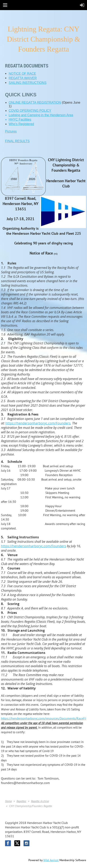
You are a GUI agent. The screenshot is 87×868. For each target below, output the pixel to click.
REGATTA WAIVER (23, 78)
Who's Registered (21, 124)
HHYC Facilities (20, 119)
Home (8, 801)
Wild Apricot (51, 860)
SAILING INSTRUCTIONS (28, 83)
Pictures (11, 131)
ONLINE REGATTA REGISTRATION (35, 103)
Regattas (21, 801)
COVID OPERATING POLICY (30, 111)
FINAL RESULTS (17, 141)
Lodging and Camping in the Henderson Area (41, 115)
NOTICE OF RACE (22, 74)
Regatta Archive (40, 801)
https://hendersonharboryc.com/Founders (38, 423)
